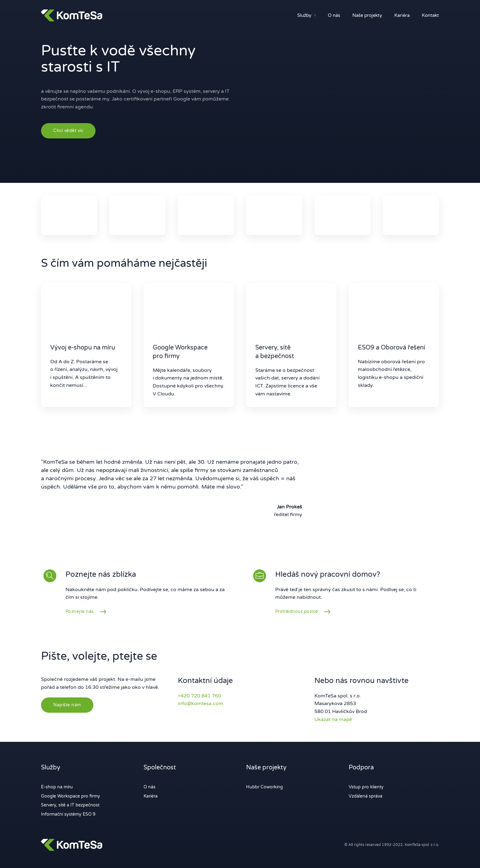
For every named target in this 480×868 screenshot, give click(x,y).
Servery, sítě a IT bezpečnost (70, 805)
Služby (304, 15)
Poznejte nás (80, 611)
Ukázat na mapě (333, 719)
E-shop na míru (57, 787)
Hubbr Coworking (264, 787)
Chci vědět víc (68, 131)
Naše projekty (367, 15)
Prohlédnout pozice (297, 611)
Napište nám (67, 705)
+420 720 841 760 (199, 696)
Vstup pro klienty (366, 787)
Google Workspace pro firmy (71, 796)
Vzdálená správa (366, 796)
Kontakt (430, 15)
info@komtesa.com (201, 704)
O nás (334, 15)
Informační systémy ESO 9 (68, 814)
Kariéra (402, 15)
